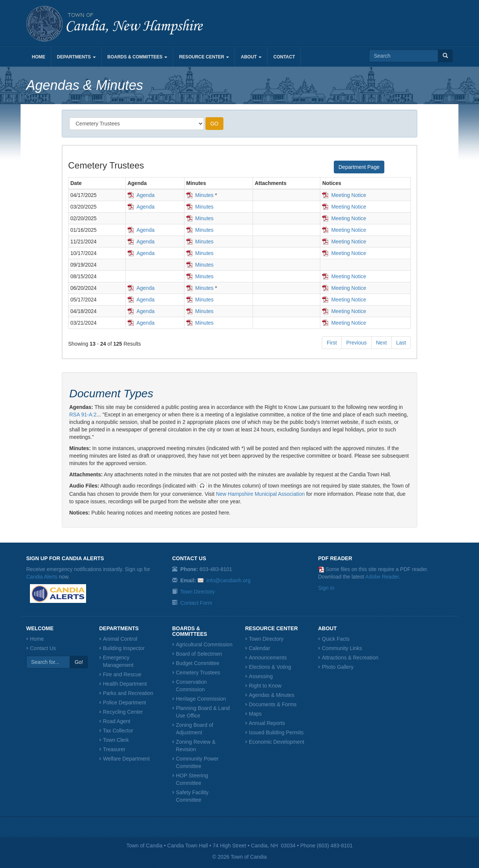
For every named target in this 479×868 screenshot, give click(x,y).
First (332, 343)
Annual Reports (267, 723)
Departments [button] (76, 57)
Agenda (146, 195)
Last (401, 343)
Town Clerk (116, 740)
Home (39, 57)
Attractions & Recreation (350, 658)
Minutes (205, 195)
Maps (255, 714)
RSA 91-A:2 (83, 415)
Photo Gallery (338, 667)
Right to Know (265, 686)
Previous (356, 343)
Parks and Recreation (128, 693)
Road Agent (117, 721)
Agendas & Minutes (271, 695)
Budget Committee (198, 663)
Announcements (268, 658)
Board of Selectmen (199, 654)
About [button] (251, 57)
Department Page (359, 167)
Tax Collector (118, 731)
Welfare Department (126, 759)
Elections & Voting (270, 667)
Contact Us (43, 648)
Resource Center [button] (204, 57)
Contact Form (196, 603)
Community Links (342, 648)
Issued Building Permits (276, 732)
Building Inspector (124, 648)
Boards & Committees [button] (138, 57)
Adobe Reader (382, 577)
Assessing (261, 676)
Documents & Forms (273, 704)
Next (382, 343)
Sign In (326, 588)
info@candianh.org (229, 580)
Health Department (125, 684)
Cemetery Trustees (198, 673)
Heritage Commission (201, 699)
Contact (284, 57)
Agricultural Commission (204, 644)
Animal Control (120, 639)
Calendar (260, 648)
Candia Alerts (42, 577)
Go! (79, 662)
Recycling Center (123, 712)
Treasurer (114, 749)
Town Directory (198, 592)
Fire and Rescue (122, 674)
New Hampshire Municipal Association (260, 494)
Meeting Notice (349, 195)
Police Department (124, 702)
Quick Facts (336, 639)
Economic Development (277, 742)
